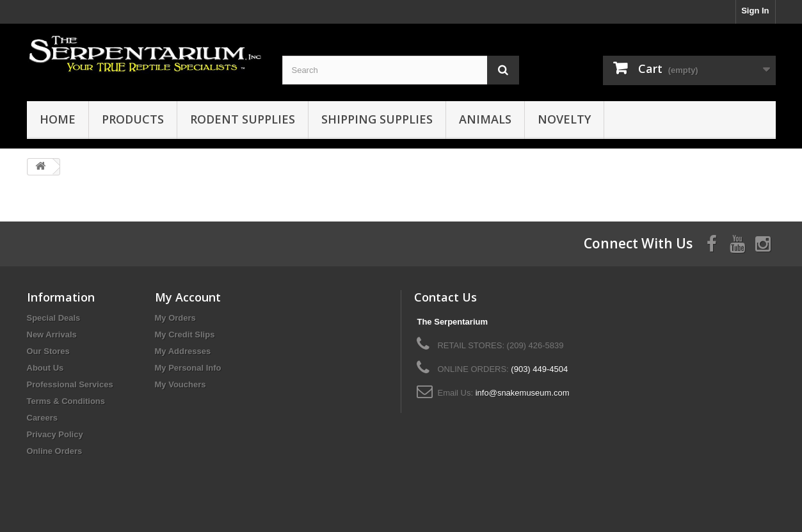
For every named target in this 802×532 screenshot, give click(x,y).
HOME (58, 119)
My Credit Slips (185, 335)
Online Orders (55, 451)
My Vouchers (180, 384)
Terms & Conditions (66, 401)
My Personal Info (188, 368)
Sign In (755, 11)
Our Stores (48, 351)
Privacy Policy (55, 434)
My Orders (175, 318)
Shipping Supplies (377, 119)
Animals (485, 119)
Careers (42, 418)
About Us (45, 368)
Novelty (564, 119)
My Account (188, 297)
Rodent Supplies (243, 119)
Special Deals (54, 318)
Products (133, 119)
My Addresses (183, 351)
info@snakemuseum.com (523, 393)
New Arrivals (52, 335)
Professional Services (70, 384)
